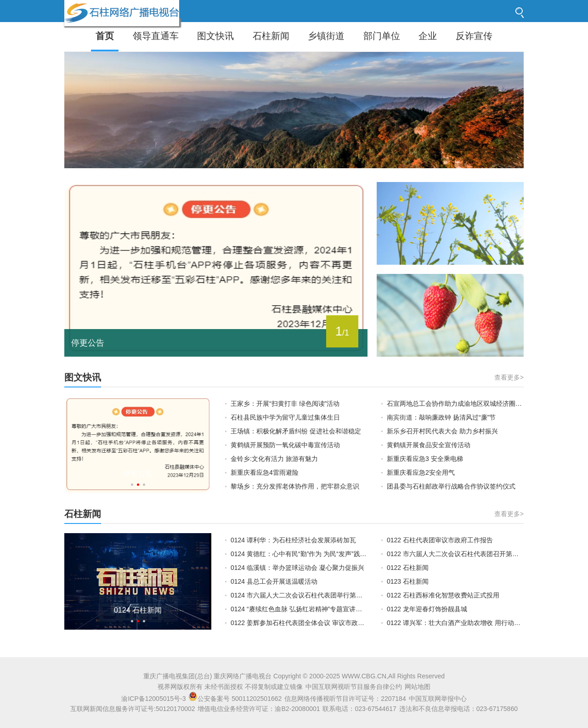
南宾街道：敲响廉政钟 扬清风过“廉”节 (441, 417)
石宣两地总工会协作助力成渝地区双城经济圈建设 (455, 404)
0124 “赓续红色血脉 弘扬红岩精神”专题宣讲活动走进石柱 (299, 609)
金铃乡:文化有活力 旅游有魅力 (274, 459)
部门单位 (382, 36)
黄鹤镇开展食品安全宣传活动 (429, 445)
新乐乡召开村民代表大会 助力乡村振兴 (442, 431)
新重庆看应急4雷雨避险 (265, 472)
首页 (105, 36)
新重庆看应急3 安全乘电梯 (425, 459)
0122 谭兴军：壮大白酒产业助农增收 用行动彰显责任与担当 (455, 623)
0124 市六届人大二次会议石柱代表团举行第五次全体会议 (299, 595)
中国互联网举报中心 (438, 699)
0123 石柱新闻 (408, 581)
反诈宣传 (474, 36)
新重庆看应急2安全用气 (421, 472)
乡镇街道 (326, 36)
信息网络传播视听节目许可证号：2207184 (345, 699)
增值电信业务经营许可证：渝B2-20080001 (259, 709)
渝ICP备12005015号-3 (153, 699)
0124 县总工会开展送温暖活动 (274, 581)
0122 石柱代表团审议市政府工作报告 (440, 540)
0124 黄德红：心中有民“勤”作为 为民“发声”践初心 (299, 554)
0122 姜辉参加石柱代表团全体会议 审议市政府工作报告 (299, 623)
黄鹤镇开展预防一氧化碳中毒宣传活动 (285, 445)
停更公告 (88, 343)
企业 (428, 36)
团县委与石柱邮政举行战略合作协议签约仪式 (451, 486)
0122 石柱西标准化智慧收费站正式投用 (443, 595)
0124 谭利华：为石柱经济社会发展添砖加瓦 (293, 540)
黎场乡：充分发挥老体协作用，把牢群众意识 (295, 486)
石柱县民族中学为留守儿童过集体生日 (285, 417)
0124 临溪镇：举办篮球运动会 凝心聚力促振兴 (297, 568)
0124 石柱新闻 (138, 610)
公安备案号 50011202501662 (236, 699)
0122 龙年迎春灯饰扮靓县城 (427, 609)
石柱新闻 (271, 36)
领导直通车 (156, 36)
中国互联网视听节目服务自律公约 (354, 687)
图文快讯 (215, 36)
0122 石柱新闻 (408, 568)
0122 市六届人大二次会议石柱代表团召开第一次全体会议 (455, 554)
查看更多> (509, 377)
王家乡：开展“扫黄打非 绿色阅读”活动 (285, 404)
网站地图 (418, 687)
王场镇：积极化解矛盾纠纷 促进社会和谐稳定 (296, 431)
